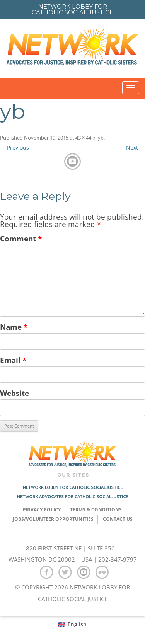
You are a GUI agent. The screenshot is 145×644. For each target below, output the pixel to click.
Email (13, 360)
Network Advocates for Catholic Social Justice (72, 497)
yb (101, 138)
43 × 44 (83, 138)
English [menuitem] (77, 624)
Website (14, 393)
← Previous (14, 147)
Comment (21, 238)
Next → (136, 147)
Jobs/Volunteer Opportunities (53, 519)
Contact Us (118, 519)
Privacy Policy (42, 510)
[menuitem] (72, 624)
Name (14, 327)
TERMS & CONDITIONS (96, 510)
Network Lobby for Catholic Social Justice (73, 487)
